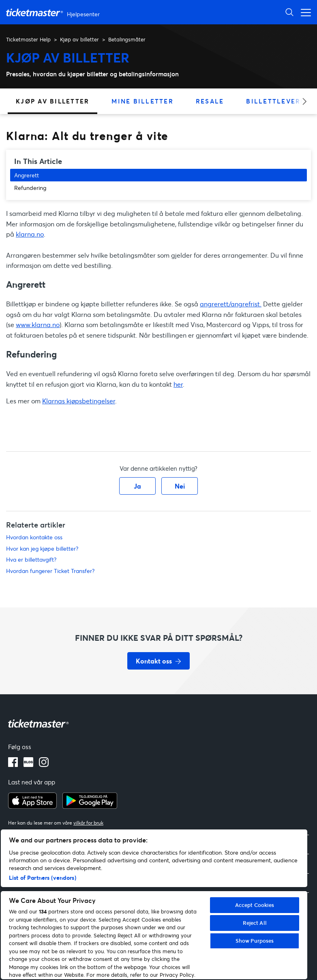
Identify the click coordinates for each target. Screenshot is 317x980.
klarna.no (30, 234)
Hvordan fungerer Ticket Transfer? (50, 571)
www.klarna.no (38, 324)
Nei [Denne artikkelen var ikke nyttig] (180, 486)
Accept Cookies (255, 905)
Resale (210, 101)
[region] (154, 904)
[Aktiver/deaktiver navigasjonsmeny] (304, 12)
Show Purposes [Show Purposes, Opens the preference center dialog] (255, 941)
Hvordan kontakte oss (34, 537)
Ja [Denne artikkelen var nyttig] (137, 486)
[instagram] (44, 765)
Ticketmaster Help (28, 39)
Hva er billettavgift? (31, 559)
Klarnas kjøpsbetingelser (79, 401)
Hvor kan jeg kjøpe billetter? (42, 548)
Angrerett (27, 175)
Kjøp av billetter (79, 39)
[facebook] (13, 765)
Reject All (255, 923)
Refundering (30, 188)
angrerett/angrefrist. (231, 304)
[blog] (28, 765)
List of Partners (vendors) (43, 878)
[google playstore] (90, 806)
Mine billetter (142, 101)
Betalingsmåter (127, 39)
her (178, 384)
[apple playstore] (32, 806)
